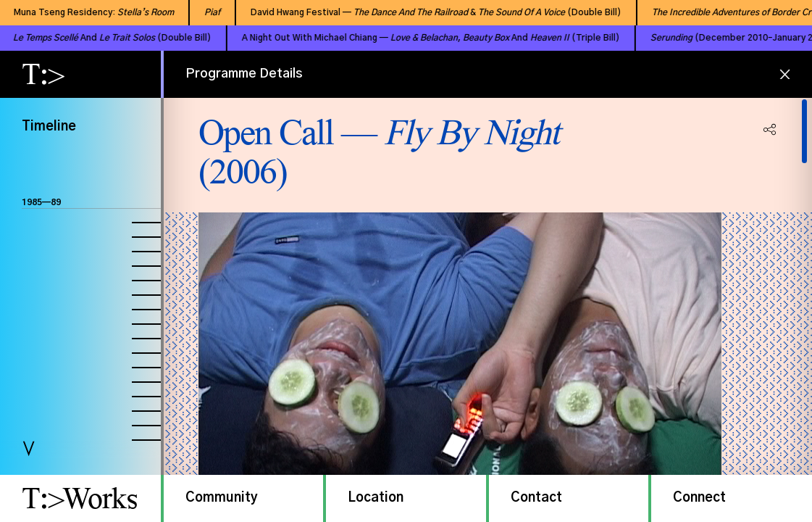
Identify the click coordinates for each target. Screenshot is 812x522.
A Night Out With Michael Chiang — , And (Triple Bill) (409, 38)
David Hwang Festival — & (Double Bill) (424, 12)
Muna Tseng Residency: (82, 12)
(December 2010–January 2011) (719, 38)
